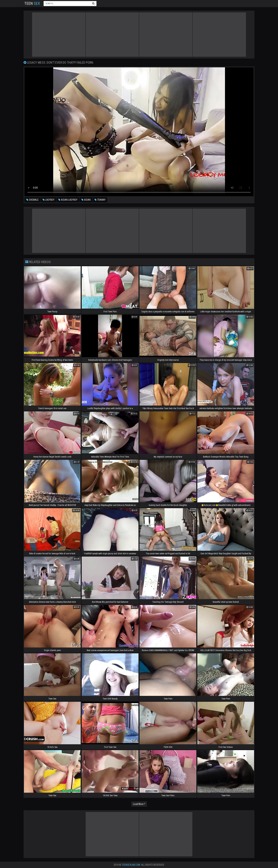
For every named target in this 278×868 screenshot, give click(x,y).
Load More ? (139, 804)
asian (86, 200)
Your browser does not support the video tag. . (139, 132)
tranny (100, 200)
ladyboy (48, 200)
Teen (32, 3)
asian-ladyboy (68, 200)
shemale (32, 200)
